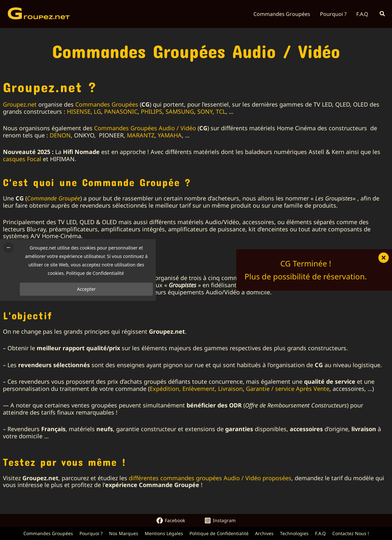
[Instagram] (220, 521)
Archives (264, 533)
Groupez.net (20, 104)
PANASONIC (121, 111)
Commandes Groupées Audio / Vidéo (145, 128)
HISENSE (79, 111)
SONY (205, 111)
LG (97, 111)
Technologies (294, 533)
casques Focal (22, 159)
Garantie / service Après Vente (288, 389)
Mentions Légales (164, 533)
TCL (221, 111)
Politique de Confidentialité (219, 533)
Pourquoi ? (91, 533)
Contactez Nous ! (351, 533)
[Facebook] (171, 521)
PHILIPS (152, 111)
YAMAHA (170, 135)
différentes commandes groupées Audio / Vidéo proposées (210, 478)
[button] (383, 14)
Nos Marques (124, 533)
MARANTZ (141, 135)
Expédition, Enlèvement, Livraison (196, 389)
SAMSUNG (180, 111)
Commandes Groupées (107, 104)
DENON (60, 135)
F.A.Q (320, 533)
